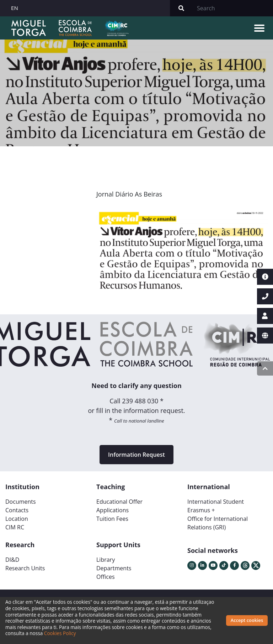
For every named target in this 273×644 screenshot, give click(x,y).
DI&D (12, 560)
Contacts (17, 510)
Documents (21, 502)
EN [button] (15, 8)
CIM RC (15, 527)
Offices (106, 577)
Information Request (136, 455)
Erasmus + (201, 510)
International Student (216, 502)
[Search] (233, 8)
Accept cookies (247, 620)
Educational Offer (119, 502)
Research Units (25, 568)
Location (17, 519)
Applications (113, 510)
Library (106, 560)
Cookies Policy (60, 633)
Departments (114, 568)
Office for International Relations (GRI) (218, 523)
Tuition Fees (112, 519)
